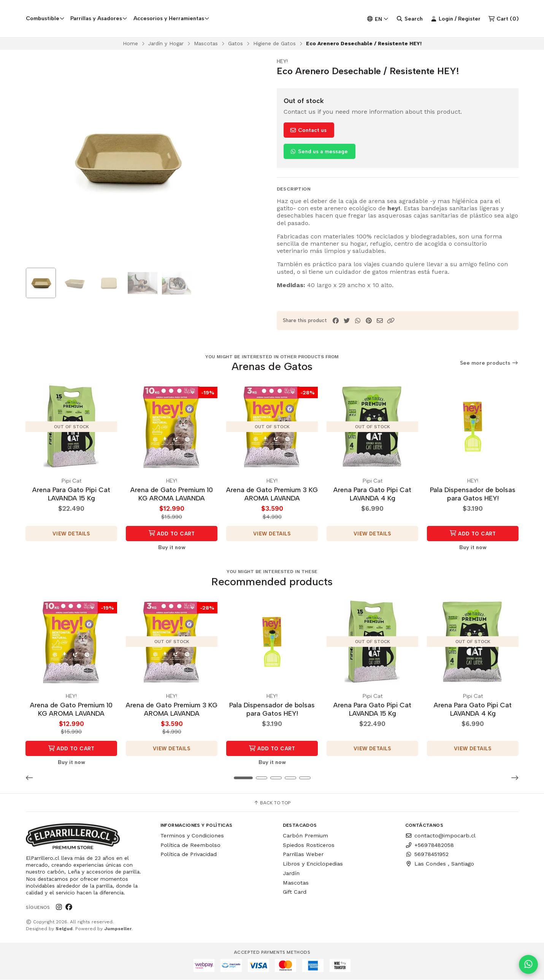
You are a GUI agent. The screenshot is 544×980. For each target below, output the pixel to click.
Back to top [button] (272, 803)
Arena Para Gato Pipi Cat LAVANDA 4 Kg (372, 495)
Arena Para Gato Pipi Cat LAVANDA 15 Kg (71, 495)
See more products (489, 364)
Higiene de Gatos (274, 44)
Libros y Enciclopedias (313, 864)
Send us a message (319, 152)
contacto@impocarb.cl (440, 835)
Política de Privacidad (189, 855)
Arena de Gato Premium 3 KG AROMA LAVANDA (272, 495)
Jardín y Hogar (166, 44)
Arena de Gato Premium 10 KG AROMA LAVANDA (172, 495)
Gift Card (295, 892)
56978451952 (427, 855)
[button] (391, 322)
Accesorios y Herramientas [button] (171, 19)
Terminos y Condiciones (192, 835)
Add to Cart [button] (172, 534)
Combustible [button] (45, 19)
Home (130, 44)
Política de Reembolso (190, 845)
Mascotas (206, 44)
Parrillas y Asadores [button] (99, 19)
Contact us (308, 131)
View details (71, 534)
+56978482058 (430, 845)
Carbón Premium (305, 835)
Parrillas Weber (303, 855)
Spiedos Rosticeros (309, 845)
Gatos (236, 44)
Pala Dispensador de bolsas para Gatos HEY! (473, 495)
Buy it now (172, 548)
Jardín (291, 873)
